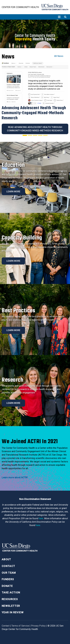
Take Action (11, 592)
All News (59, 56)
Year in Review (13, 612)
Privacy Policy (38, 626)
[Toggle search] (65, 17)
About (6, 559)
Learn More (13, 192)
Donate (7, 586)
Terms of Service (20, 626)
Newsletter (11, 606)
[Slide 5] (45, 135)
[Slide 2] (30, 135)
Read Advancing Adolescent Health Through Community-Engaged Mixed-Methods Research (35, 129)
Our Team (9, 573)
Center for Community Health (20, 7)
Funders (8, 579)
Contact (8, 566)
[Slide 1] (25, 135)
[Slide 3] (35, 135)
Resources (10, 599)
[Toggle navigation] (59, 17)
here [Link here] (41, 518)
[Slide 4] (40, 135)
